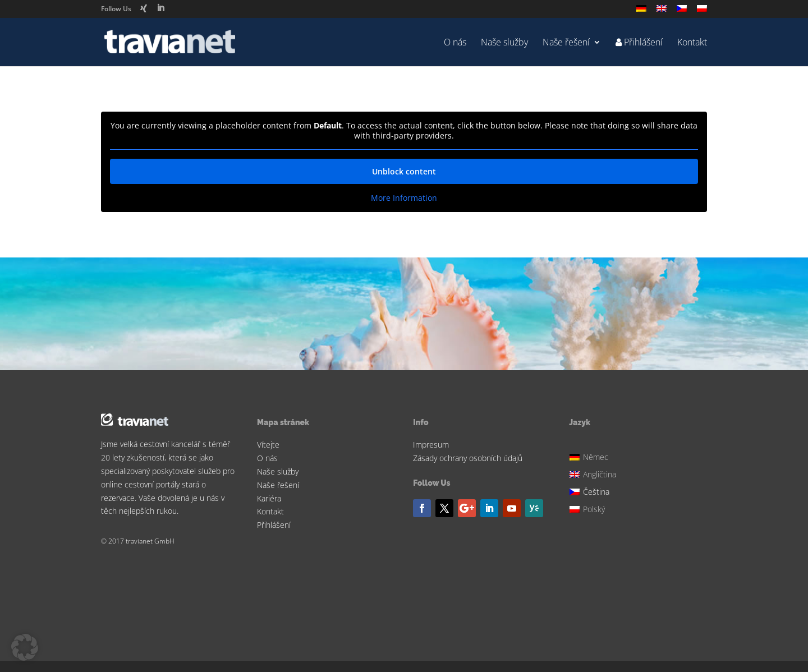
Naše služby (504, 43)
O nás (455, 43)
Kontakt (692, 43)
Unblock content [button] (404, 171)
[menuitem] (641, 11)
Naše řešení (566, 43)
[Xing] (144, 8)
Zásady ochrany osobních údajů (468, 458)
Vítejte (268, 445)
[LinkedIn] (160, 8)
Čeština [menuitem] (596, 492)
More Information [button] (404, 198)
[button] (25, 647)
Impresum (431, 445)
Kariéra (269, 498)
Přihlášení (274, 525)
